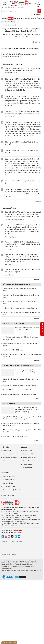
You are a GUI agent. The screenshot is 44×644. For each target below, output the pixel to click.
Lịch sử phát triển (8, 454)
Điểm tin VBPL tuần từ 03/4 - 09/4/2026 (15, 436)
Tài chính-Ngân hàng (11, 220)
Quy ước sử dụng (8, 483)
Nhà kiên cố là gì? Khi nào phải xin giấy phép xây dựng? (20, 386)
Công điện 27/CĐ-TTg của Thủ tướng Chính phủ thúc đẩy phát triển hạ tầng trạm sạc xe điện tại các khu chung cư (23, 114)
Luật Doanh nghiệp (19, 571)
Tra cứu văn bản (28, 451)
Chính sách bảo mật (9, 486)
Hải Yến (37, 42)
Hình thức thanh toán (9, 480)
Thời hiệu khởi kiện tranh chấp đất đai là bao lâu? (18, 390)
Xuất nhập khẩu (9, 250)
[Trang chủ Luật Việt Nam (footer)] (21, 503)
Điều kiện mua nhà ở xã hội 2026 (13, 350)
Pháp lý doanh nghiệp (29, 457)
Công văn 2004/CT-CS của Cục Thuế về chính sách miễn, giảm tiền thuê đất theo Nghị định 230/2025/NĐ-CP (23, 71)
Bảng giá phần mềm (9, 476)
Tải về (20, 37)
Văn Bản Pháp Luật (7, 571)
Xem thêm (38, 202)
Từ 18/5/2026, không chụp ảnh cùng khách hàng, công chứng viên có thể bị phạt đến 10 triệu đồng (27, 410)
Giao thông (8, 237)
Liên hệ (5, 461)
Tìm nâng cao (36, 15)
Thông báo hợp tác (9, 495)
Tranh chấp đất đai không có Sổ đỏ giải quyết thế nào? (19, 394)
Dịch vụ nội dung (28, 464)
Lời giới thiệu (7, 451)
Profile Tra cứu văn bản (10, 457)
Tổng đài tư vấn (28, 468)
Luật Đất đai (29, 571)
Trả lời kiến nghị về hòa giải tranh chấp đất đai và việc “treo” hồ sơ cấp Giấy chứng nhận (28, 372)
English (32, 4)
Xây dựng (14, 237)
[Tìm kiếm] (39, 11)
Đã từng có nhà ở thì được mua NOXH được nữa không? (20, 308)
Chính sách (21, 220)
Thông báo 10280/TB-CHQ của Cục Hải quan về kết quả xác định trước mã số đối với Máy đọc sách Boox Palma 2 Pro (22, 244)
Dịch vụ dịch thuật (28, 461)
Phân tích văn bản (28, 454)
